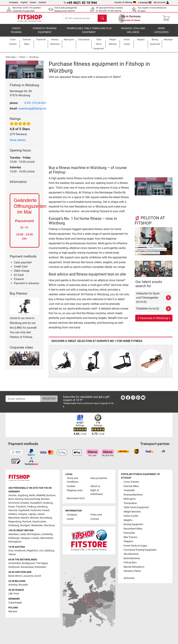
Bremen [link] (45, 499)
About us (95, 486)
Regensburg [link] (15, 522)
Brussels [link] (23, 585)
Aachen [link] (12, 495)
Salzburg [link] (49, 551)
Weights (128, 520)
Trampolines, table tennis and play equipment (89, 34)
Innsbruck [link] (20, 551)
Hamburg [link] (42, 507)
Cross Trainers (131, 482)
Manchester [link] (47, 538)
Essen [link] (12, 507)
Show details (18, 144)
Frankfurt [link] (21, 507)
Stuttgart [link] (25, 525)
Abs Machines (131, 554)
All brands (129, 578)
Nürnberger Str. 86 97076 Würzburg (21, 97)
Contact (42, 2)
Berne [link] (18, 576)
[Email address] (23, 399)
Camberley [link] (47, 534)
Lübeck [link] (41, 514)
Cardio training (16, 34)
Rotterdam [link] (40, 567)
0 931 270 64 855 (35, 107)
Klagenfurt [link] (32, 551)
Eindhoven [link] (14, 567)
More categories (161, 34)
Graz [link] (11, 551)
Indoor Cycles (131, 516)
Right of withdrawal (96, 492)
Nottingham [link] (15, 542)
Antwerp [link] (13, 585)
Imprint (24, 2)
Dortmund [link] (14, 503)
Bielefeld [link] (41, 495)
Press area (96, 515)
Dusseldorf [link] (36, 503)
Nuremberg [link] (46, 518)
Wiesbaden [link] (37, 525)
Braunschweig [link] (32, 499)
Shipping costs (75, 490)
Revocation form (76, 498)
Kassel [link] (46, 510)
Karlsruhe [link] (36, 510)
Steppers (128, 541)
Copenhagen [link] (15, 603)
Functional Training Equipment (140, 550)
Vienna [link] (12, 554)
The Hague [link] (42, 563)
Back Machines (132, 558)
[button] (135, 190)
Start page (11, 61)
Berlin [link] (32, 495)
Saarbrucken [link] (39, 522)
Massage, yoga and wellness (133, 34)
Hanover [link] (13, 510)
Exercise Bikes (131, 486)
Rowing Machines (133, 495)
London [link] (35, 538)
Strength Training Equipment (45, 34)
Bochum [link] (51, 495)
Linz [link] (41, 551)
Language (145, 2)
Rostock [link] (27, 522)
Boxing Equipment (133, 524)
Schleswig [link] (14, 525)
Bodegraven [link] (29, 563)
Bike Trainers (130, 537)
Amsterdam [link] (15, 563)
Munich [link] (25, 518)
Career (33, 2)
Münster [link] (34, 518)
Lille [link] (10, 594)
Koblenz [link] (13, 514)
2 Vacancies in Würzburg (154, 322)
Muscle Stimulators (134, 567)
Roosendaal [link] (27, 567)
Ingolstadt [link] (24, 510)
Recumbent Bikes (133, 529)
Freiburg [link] (32, 507)
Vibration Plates (132, 571)
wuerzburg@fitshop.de (32, 112)
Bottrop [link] (19, 499)
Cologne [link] (23, 514)
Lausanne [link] (28, 576)
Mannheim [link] (14, 518)
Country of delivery (125, 2)
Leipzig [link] (32, 514)
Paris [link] (16, 594)
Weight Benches (132, 512)
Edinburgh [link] (14, 538)
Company (14, 2)
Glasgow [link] (25, 538)
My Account (161, 2)
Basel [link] (11, 576)
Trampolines (130, 503)
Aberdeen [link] (13, 534)
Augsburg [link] (23, 495)
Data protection (99, 478)
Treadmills (129, 490)
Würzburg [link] (49, 525)
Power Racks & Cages (135, 546)
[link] (123, 398)
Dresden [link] (25, 503)
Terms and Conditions (73, 480)
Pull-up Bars (130, 563)
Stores (22, 61)
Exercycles (129, 533)
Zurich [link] (38, 576)
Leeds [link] (23, 534)
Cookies (71, 486)
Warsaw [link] (13, 611)
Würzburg (34, 61)
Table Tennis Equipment (136, 507)
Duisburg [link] (48, 503)
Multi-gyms (130, 499)
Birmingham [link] (34, 534)
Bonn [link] (11, 499)
